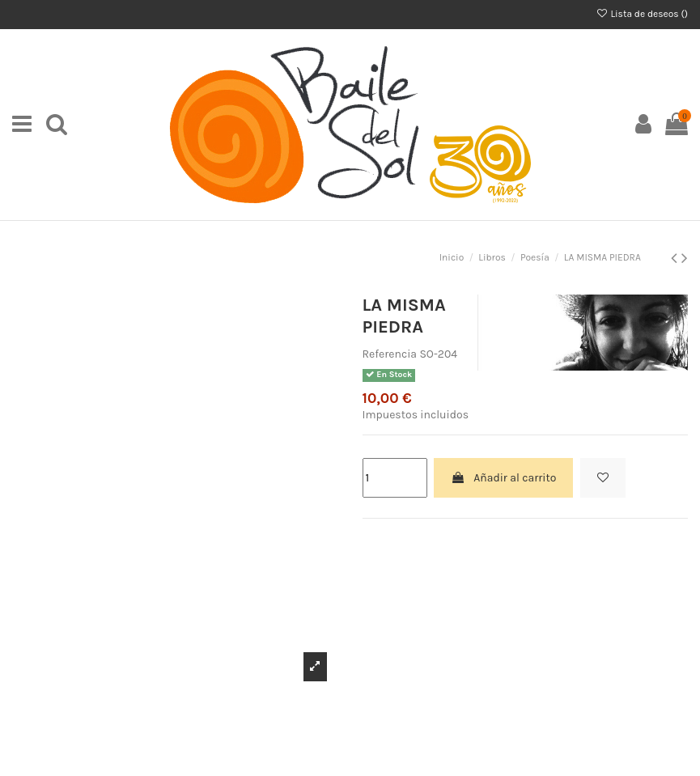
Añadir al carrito (503, 478)
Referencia (390, 354)
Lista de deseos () (642, 14)
